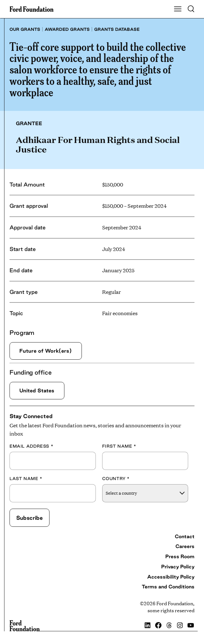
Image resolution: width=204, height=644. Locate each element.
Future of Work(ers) (46, 351)
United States (37, 390)
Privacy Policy (178, 566)
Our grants (25, 29)
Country (116, 478)
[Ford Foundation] (25, 626)
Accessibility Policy (171, 577)
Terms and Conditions (168, 586)
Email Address (31, 446)
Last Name (26, 478)
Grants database (117, 29)
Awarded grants (67, 29)
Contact (185, 536)
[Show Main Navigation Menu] (178, 9)
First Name (119, 446)
